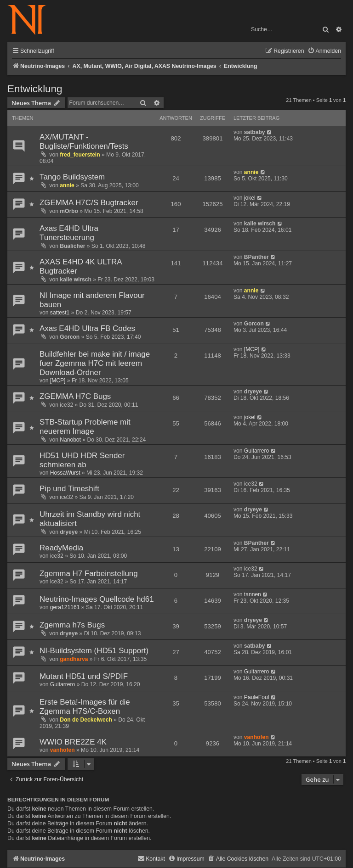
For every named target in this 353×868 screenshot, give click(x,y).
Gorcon (70, 337)
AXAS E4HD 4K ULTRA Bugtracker (81, 266)
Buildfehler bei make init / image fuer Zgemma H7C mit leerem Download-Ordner (95, 363)
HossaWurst (65, 473)
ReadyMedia (61, 548)
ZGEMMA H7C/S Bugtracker (89, 203)
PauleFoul (256, 697)
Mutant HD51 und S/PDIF (84, 676)
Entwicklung (35, 89)
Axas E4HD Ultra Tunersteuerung (69, 233)
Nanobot (70, 440)
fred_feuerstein (80, 155)
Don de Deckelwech (86, 720)
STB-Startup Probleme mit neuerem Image (85, 427)
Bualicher (72, 246)
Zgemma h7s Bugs (72, 625)
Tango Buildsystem (72, 177)
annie (67, 185)
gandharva (74, 659)
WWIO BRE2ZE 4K (73, 742)
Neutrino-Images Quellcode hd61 (97, 599)
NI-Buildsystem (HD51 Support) (94, 651)
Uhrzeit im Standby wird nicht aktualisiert (90, 519)
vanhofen (63, 750)
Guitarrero (256, 451)
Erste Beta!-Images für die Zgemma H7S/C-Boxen (85, 707)
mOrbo (69, 211)
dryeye (253, 392)
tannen (253, 594)
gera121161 (65, 607)
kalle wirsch (260, 224)
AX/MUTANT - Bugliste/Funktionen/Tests (84, 142)
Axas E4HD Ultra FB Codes (87, 328)
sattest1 (60, 313)
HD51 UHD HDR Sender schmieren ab (82, 460)
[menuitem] (324, 51)
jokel (250, 198)
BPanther (256, 257)
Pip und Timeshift (69, 489)
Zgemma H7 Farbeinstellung (89, 574)
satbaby (255, 132)
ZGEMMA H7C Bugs (75, 396)
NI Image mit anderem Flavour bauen (92, 300)
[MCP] (58, 381)
